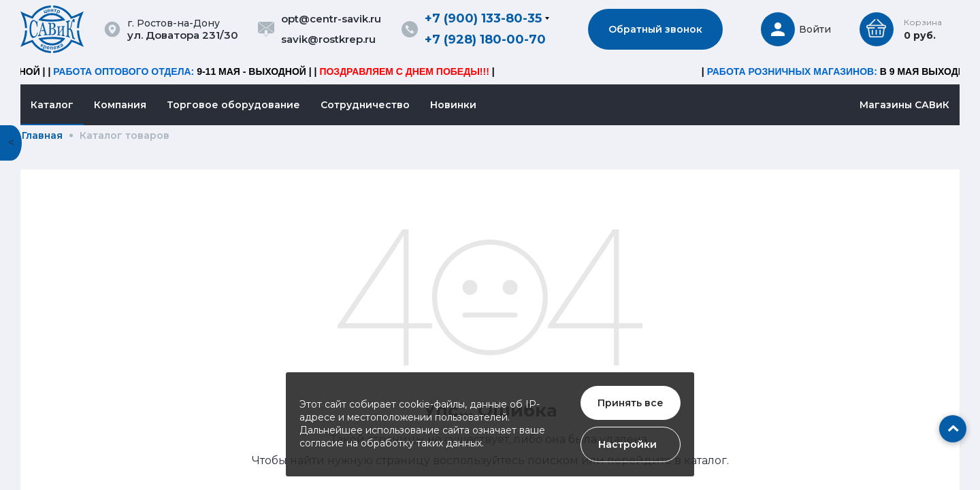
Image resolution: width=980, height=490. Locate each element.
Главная (42, 135)
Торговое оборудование (233, 105)
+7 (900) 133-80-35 (483, 18)
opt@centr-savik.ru (331, 19)
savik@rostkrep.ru (328, 39)
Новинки (453, 105)
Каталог (52, 105)
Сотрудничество (365, 105)
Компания (120, 105)
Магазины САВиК (904, 105)
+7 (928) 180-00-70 (485, 39)
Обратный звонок (655, 29)
